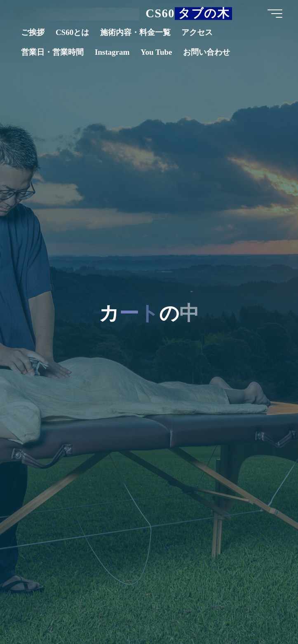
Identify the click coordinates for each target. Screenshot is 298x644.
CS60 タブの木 (188, 13)
